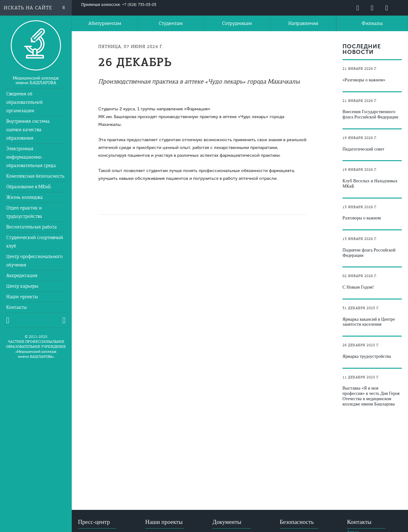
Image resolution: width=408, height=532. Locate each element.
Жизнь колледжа (24, 197)
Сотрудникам (237, 23)
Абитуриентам (105, 23)
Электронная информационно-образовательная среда (31, 157)
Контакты (17, 307)
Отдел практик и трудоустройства (24, 212)
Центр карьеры (22, 286)
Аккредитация (22, 276)
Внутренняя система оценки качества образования (28, 130)
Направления (303, 23)
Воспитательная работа (32, 227)
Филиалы (372, 23)
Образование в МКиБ (29, 187)
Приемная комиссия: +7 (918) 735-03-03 (119, 5)
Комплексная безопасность (35, 176)
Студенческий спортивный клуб (35, 242)
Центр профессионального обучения (34, 261)
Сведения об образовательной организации (24, 102)
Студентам (171, 23)
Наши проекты (22, 297)
